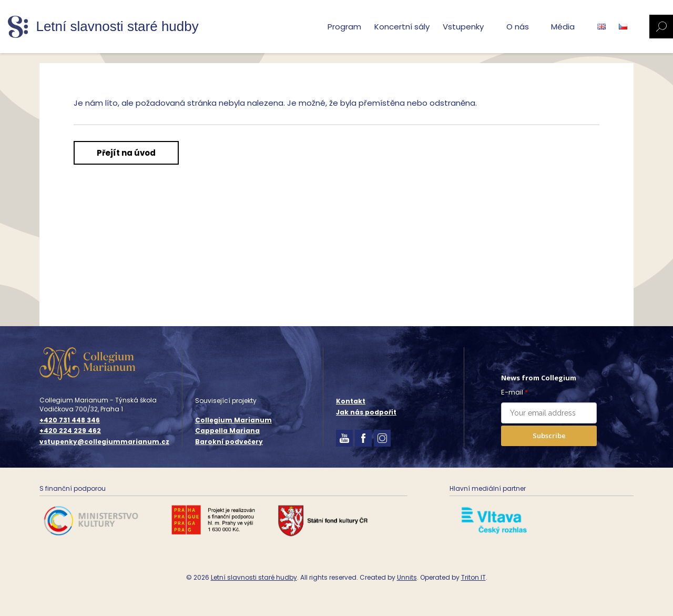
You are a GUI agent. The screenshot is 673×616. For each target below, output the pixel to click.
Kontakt (351, 401)
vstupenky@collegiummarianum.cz (104, 442)
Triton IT (473, 577)
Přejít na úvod (126, 153)
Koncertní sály (402, 27)
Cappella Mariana (227, 431)
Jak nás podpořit (366, 412)
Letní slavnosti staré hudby (254, 577)
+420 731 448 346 (70, 420)
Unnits (407, 577)
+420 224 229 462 (70, 431)
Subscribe (549, 436)
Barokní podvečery (229, 442)
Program (344, 27)
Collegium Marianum (233, 420)
